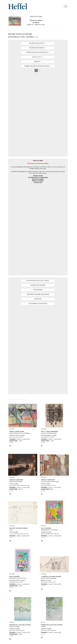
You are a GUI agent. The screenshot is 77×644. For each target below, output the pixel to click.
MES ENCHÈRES (38, 117)
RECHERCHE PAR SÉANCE (38, 48)
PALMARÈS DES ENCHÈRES (38, 113)
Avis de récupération (14, 594)
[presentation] (21, 569)
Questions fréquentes (14, 584)
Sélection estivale (38, 93)
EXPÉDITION (38, 127)
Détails (11, 183)
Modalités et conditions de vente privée (18, 591)
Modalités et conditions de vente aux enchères (20, 586)
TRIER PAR (38, 62)
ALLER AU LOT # (38, 57)
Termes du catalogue (14, 589)
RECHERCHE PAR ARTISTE (38, 43)
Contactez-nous (12, 597)
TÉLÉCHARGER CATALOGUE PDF (38, 131)
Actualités (11, 592)
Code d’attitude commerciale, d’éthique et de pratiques (22, 601)
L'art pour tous (38, 100)
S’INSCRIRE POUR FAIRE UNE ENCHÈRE (38, 122)
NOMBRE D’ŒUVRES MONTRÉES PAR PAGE (38, 66)
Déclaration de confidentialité (16, 599)
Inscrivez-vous (32, 562)
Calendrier (11, 587)
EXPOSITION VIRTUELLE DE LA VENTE (38, 108)
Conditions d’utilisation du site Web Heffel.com (20, 596)
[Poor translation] (6, 622)
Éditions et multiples (38, 98)
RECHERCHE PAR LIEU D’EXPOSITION (38, 52)
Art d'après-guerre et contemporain (38, 95)
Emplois (10, 603)
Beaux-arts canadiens (38, 97)
